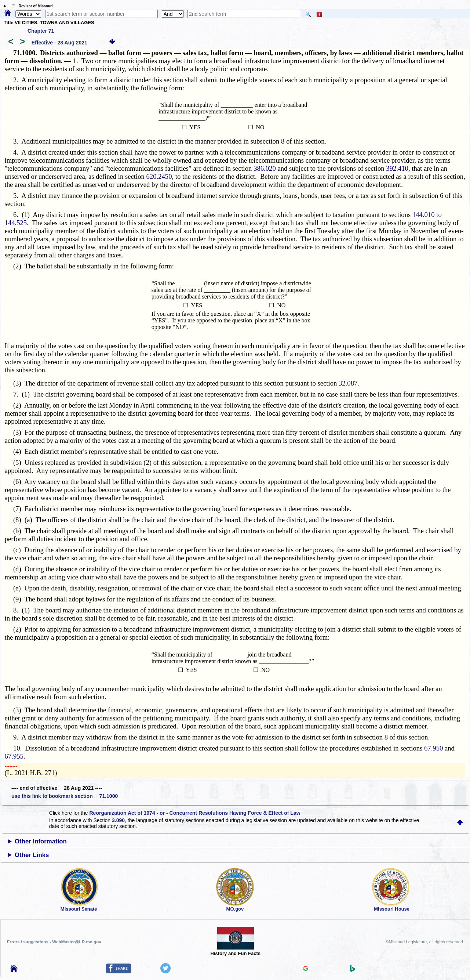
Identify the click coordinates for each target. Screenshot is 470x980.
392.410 (397, 168)
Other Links (32, 855)
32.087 (348, 383)
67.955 (14, 756)
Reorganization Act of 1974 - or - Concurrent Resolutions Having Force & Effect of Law (195, 813)
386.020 (265, 168)
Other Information (41, 841)
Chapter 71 (41, 31)
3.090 (118, 820)
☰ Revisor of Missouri (30, 6)
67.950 (433, 748)
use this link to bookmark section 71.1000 (65, 796)
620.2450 (159, 176)
